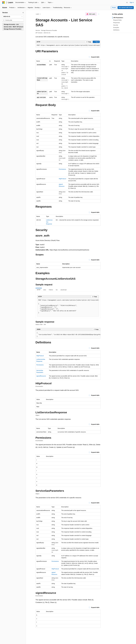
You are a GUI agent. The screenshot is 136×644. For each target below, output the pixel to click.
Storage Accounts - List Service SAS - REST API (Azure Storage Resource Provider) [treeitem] (14, 27)
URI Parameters (118, 18)
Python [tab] (51, 290)
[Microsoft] (3, 3)
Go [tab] (57, 290)
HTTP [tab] (39, 290)
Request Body (117, 20)
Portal (114, 8)
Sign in (132, 2)
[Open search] (127, 3)
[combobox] (13, 17)
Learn (38, 14)
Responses (117, 23)
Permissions (62, 169)
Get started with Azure (126, 8)
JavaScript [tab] (63, 290)
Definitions (116, 30)
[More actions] (99, 14)
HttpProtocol (62, 179)
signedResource (41, 376)
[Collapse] (23, 13)
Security (116, 25)
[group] (68, 45)
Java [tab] (45, 290)
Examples (116, 28)
